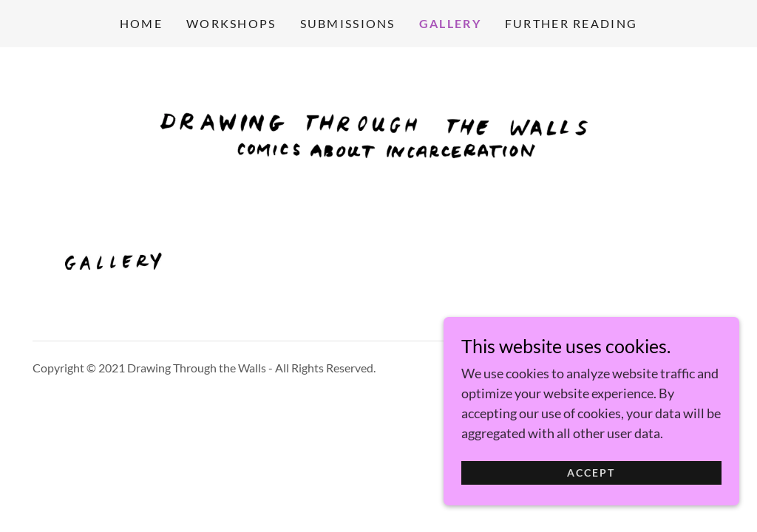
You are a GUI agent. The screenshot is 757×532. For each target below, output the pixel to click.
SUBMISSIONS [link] (348, 23)
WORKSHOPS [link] (231, 23)
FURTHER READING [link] (571, 23)
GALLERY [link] (450, 23)
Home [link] (141, 23)
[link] (378, 130)
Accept (591, 484)
